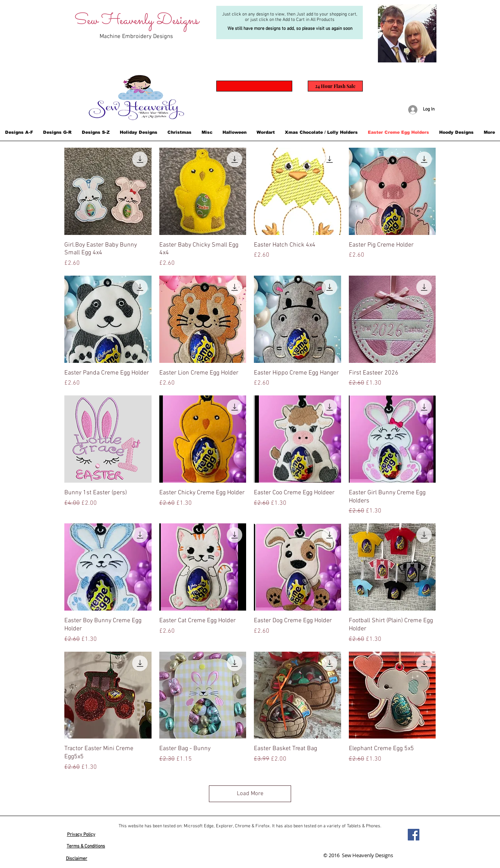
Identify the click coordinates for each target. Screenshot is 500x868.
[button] (19, 132)
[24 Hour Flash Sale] (335, 86)
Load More (250, 794)
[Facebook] (414, 835)
